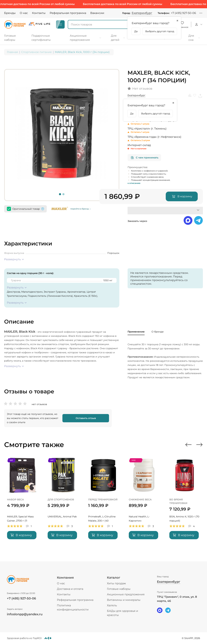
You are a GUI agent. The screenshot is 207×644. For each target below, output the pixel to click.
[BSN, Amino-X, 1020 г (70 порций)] (185, 503)
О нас (24, 13)
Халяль (112, 605)
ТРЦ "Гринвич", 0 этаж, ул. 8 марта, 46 (177, 599)
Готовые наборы (119, 589)
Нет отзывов (142, 89)
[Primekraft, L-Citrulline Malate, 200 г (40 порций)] (103, 503)
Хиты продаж (116, 583)
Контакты (39, 13)
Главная (12, 52)
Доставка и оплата (70, 589)
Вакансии (97, 13)
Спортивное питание (36, 52)
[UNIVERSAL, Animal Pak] (63, 503)
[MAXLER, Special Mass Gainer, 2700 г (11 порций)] (22, 503)
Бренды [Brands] (10, 13)
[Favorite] (182, 24)
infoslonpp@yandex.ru (25, 614)
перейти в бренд (81, 209)
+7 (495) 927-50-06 (183, 13)
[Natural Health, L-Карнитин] (144, 503)
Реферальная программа (68, 13)
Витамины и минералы (124, 600)
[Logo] (15, 24)
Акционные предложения (126, 594)
